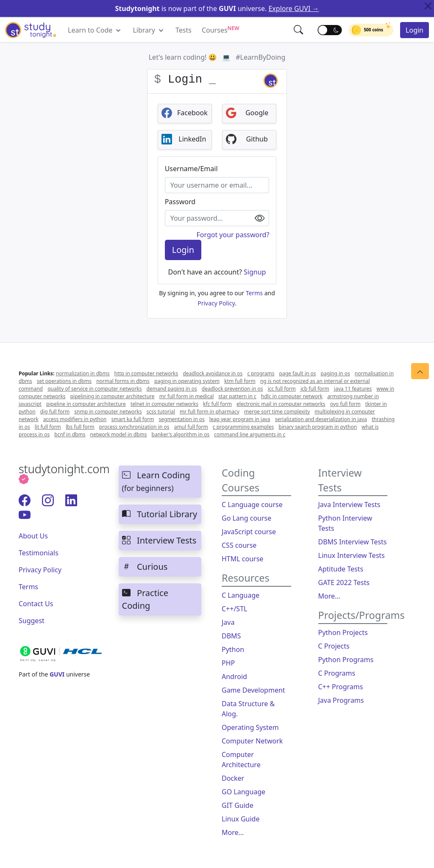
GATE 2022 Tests (344, 582)
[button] (299, 30)
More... (233, 832)
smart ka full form (133, 419)
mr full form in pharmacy (210, 412)
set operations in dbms (64, 381)
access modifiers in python (75, 419)
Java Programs (341, 700)
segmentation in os (181, 419)
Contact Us (36, 604)
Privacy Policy (216, 303)
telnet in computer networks (164, 404)
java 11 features (353, 389)
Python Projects (343, 632)
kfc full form (217, 404)
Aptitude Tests (341, 569)
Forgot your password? (233, 235)
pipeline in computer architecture (86, 404)
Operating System (250, 727)
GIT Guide (238, 805)
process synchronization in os (134, 427)
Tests (184, 30)
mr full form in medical (187, 396)
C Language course (252, 505)
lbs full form (80, 427)
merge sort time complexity (277, 412)
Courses (221, 30)
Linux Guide (241, 819)
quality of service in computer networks (95, 389)
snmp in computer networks (108, 412)
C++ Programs (341, 687)
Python (233, 649)
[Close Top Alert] (428, 6)
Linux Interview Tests (352, 555)
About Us (33, 536)
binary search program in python (318, 427)
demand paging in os (172, 389)
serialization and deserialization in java (321, 419)
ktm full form (240, 381)
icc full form (282, 389)
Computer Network (252, 741)
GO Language (243, 792)
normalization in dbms (83, 373)
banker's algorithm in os (181, 434)
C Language (241, 595)
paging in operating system (187, 381)
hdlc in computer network (292, 396)
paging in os (335, 373)
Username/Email (191, 169)
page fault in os (298, 373)
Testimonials (39, 553)
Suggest (32, 621)
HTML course (242, 559)
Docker (233, 778)
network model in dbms (119, 434)
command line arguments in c (250, 434)
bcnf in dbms (70, 434)
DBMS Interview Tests (353, 542)
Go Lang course (246, 518)
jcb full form (315, 389)
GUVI (57, 674)
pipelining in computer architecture (113, 396)
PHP (228, 663)
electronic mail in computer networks (281, 404)
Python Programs (346, 660)
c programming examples (243, 427)
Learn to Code (95, 30)
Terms (254, 293)
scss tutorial (161, 412)
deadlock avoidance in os (213, 373)
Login (415, 30)
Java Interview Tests (349, 505)
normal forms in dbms (123, 381)
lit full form (48, 427)
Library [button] (149, 30)
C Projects (334, 646)
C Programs (337, 673)
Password (180, 202)
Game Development (253, 690)
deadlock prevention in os (232, 389)
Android (234, 677)
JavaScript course (249, 532)
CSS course (239, 545)
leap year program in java (240, 419)
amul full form (191, 427)
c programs (261, 373)
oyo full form (345, 404)
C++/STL (234, 609)
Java (228, 622)
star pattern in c (237, 396)
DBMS (231, 636)
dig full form (55, 412)
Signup (254, 272)
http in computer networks (146, 373)
